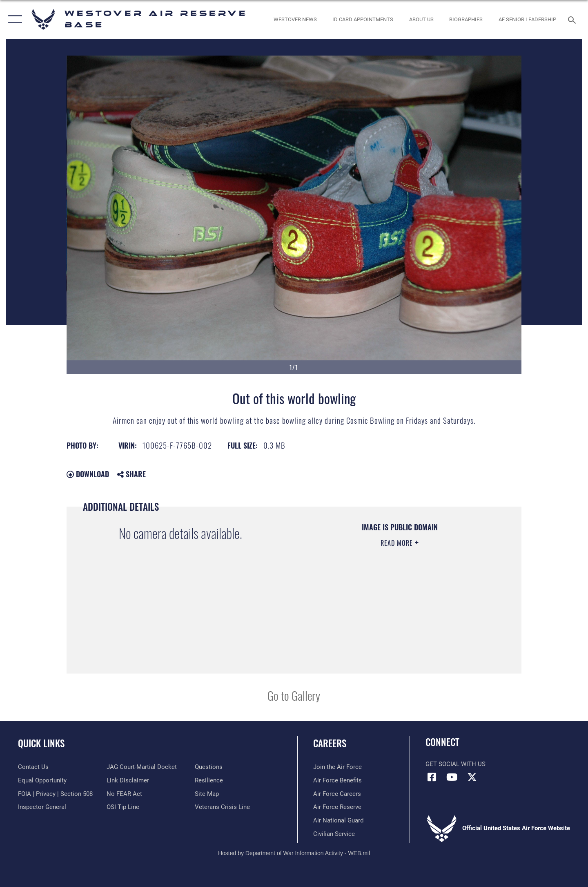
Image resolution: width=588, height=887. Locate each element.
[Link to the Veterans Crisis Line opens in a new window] (222, 807)
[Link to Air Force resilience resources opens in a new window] (209, 780)
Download (88, 474)
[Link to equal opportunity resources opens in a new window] (42, 780)
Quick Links (41, 743)
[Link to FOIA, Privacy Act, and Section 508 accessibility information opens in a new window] (55, 794)
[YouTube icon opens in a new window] (452, 777)
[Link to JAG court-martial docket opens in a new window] (142, 767)
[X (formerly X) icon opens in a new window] (472, 777)
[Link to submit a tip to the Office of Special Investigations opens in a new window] (123, 807)
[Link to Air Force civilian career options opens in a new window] (334, 834)
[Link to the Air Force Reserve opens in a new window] (337, 807)
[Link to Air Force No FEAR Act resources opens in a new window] (124, 794)
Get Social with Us (455, 764)
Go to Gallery (294, 695)
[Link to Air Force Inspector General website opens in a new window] (42, 807)
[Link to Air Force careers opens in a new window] (337, 794)
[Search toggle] (573, 19)
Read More (398, 543)
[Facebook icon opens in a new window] (432, 777)
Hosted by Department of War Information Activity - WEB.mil (294, 853)
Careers (330, 743)
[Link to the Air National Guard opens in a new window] (338, 820)
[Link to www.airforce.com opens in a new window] (337, 767)
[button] (13, 19)
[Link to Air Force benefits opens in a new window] (337, 780)
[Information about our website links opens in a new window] (128, 780)
